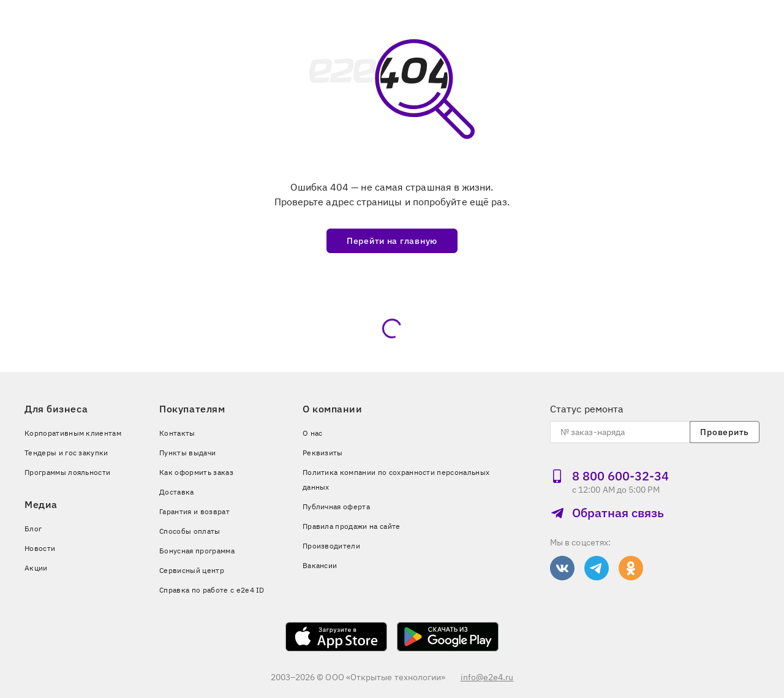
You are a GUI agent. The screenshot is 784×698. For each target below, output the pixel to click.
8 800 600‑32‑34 (609, 476)
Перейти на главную (392, 241)
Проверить (724, 432)
